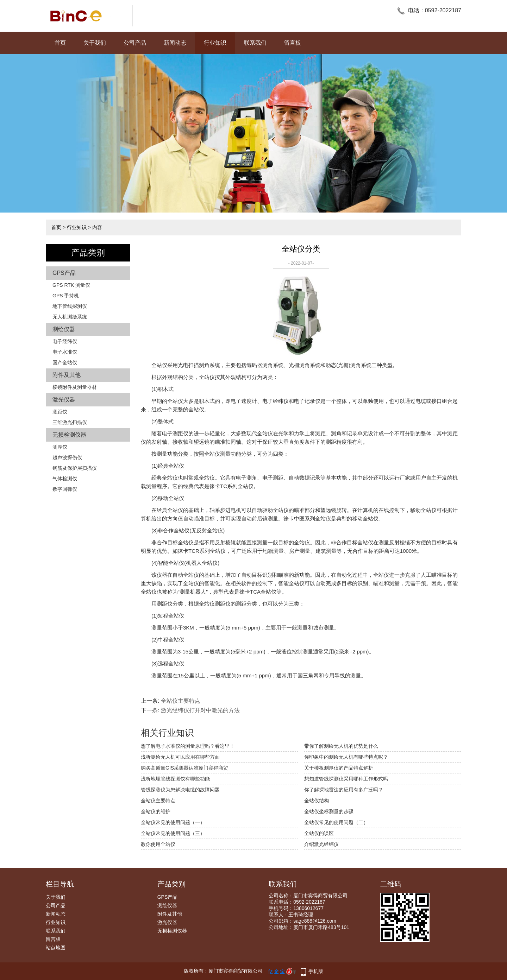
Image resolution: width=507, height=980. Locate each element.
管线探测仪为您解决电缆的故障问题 (180, 790)
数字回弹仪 (65, 489)
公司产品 (135, 43)
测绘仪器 (64, 329)
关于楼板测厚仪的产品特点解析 (339, 768)
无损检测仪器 (69, 435)
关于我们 (95, 43)
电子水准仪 (65, 352)
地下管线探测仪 (70, 306)
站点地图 (56, 948)
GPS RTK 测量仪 (71, 285)
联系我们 (255, 43)
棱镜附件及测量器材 (75, 387)
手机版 (316, 971)
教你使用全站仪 (158, 844)
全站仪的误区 (319, 833)
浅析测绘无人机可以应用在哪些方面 (180, 757)
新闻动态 (175, 43)
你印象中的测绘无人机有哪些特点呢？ (346, 757)
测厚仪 (60, 447)
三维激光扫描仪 (70, 422)
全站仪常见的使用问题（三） (173, 833)
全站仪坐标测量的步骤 (329, 811)
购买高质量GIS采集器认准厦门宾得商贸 (184, 768)
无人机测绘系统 (70, 317)
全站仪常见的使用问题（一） (173, 822)
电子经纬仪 (65, 341)
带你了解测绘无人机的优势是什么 (341, 746)
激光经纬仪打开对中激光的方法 (200, 710)
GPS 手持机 (66, 296)
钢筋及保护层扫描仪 (75, 468)
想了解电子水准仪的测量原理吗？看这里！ (188, 746)
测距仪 (60, 412)
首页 (60, 43)
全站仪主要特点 (181, 701)
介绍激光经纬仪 (321, 844)
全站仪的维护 (156, 811)
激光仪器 (64, 400)
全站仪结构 (317, 801)
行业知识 (215, 43)
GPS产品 (64, 273)
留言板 (293, 43)
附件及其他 (67, 375)
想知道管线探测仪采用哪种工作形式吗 (346, 779)
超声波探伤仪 (67, 457)
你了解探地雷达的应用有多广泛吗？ (344, 790)
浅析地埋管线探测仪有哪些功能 (175, 779)
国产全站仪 (65, 362)
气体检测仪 (65, 479)
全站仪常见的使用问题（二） (336, 822)
